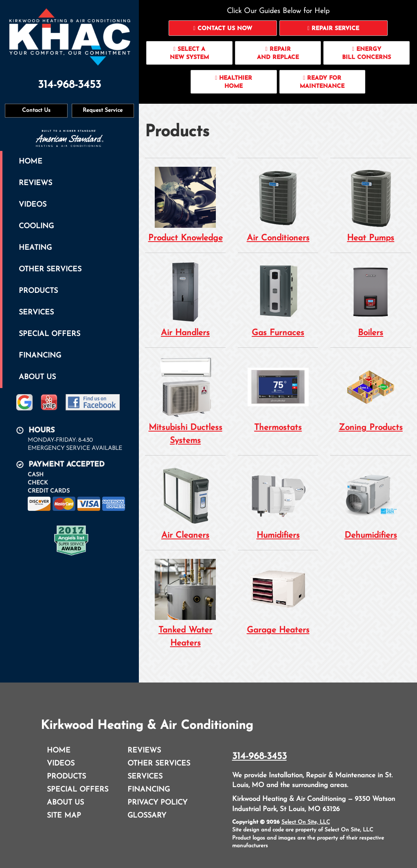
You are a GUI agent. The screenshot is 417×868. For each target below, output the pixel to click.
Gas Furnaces (278, 299)
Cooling (36, 226)
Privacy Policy (157, 803)
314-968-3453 (259, 757)
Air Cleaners (185, 502)
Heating (35, 248)
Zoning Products (371, 394)
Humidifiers (278, 502)
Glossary (147, 816)
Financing (40, 356)
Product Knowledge (185, 204)
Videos (33, 205)
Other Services (50, 269)
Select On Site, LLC (306, 822)
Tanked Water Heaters (185, 603)
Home (31, 162)
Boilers (371, 299)
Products (38, 291)
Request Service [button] (103, 110)
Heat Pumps (371, 204)
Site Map (64, 816)
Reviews (35, 183)
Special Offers (49, 334)
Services (36, 313)
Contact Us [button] (36, 110)
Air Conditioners (278, 204)
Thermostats (278, 394)
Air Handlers (185, 299)
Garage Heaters (278, 596)
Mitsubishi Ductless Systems (185, 400)
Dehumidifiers (371, 502)
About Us (37, 377)
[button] (223, 28)
